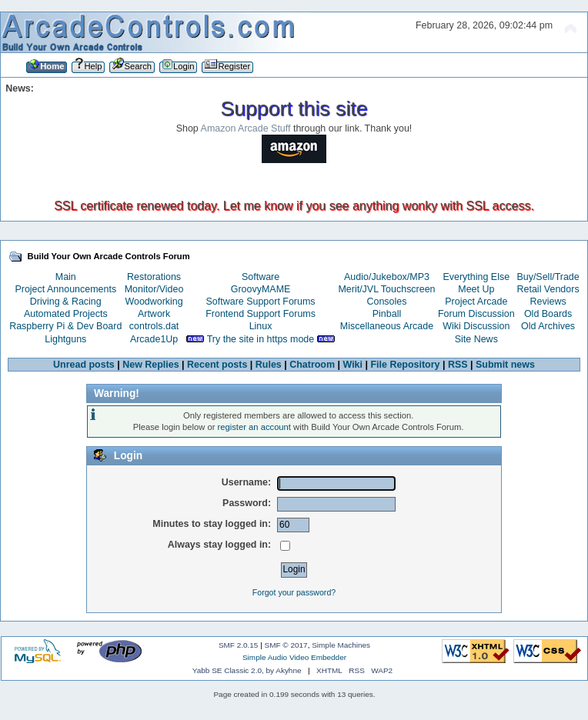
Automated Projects (66, 314)
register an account (254, 427)
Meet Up (476, 289)
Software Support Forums (261, 302)
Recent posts (217, 365)
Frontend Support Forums (261, 314)
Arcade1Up (154, 339)
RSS (458, 365)
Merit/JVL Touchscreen (386, 289)
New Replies (150, 365)
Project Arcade (476, 302)
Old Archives (548, 326)
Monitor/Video (154, 289)
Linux (261, 326)
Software (261, 277)
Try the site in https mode (261, 339)
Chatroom (312, 365)
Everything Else (476, 277)
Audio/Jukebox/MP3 (387, 277)
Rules (269, 365)
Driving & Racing (66, 302)
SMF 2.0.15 (239, 645)
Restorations (154, 277)
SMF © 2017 (286, 645)
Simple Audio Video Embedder (294, 657)
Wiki (353, 365)
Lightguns (65, 339)
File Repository (405, 365)
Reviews (548, 302)
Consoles (387, 302)
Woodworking (154, 302)
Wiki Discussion (476, 326)
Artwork (154, 314)
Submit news (505, 365)
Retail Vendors (548, 289)
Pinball (387, 314)
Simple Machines (341, 645)
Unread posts (84, 365)
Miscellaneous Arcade (387, 326)
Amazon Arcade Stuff (246, 128)
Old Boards (548, 314)
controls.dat (154, 326)
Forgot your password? (294, 592)
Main (66, 277)
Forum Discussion (476, 314)
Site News (476, 339)
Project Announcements (65, 289)
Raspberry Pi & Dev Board (65, 326)
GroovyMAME (261, 289)
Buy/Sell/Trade (548, 277)
